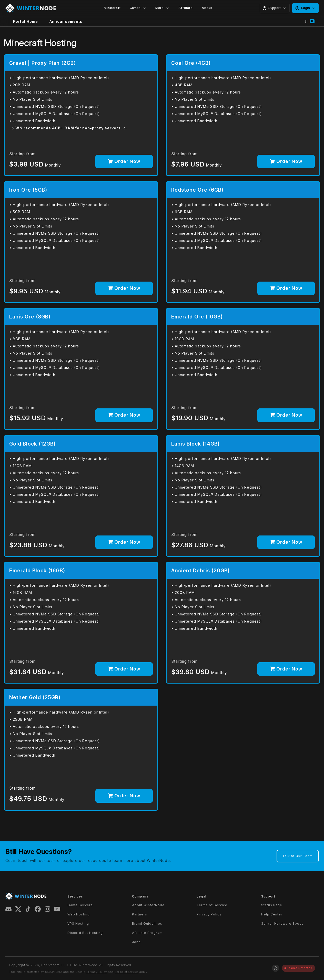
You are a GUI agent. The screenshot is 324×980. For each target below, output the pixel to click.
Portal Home (26, 21)
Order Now (124, 161)
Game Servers (80, 905)
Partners (140, 914)
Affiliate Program (147, 933)
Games (138, 8)
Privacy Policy (209, 914)
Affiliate (186, 8)
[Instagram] (47, 909)
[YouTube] (57, 909)
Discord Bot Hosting (85, 933)
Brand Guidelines (147, 924)
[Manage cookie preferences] (276, 968)
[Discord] (8, 909)
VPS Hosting (78, 924)
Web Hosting (79, 914)
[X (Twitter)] (18, 909)
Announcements (66, 21)
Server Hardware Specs (282, 924)
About (207, 8)
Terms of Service (212, 905)
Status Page (272, 905)
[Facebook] (38, 909)
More (162, 8)
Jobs (136, 942)
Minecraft (112, 8)
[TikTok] (28, 909)
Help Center (272, 914)
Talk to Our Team (298, 856)
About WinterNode (148, 905)
